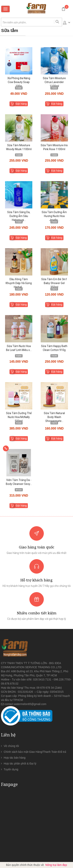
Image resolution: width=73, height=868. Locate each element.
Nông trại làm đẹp (56, 865)
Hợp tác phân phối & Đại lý (20, 763)
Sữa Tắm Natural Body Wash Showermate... (54, 417)
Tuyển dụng (11, 769)
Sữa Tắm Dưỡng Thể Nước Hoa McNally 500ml (19, 417)
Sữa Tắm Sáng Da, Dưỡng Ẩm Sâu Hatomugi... (19, 216)
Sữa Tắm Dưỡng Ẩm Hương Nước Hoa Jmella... (54, 216)
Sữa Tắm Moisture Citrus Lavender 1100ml (54, 82)
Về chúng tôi (11, 746)
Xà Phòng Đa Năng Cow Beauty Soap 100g (19, 82)
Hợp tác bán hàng (15, 758)
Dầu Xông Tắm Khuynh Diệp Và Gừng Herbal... (19, 283)
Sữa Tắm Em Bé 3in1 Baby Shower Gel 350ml (54, 283)
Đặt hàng (21, 104)
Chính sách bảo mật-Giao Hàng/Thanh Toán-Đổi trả (35, 752)
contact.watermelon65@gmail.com (25, 704)
